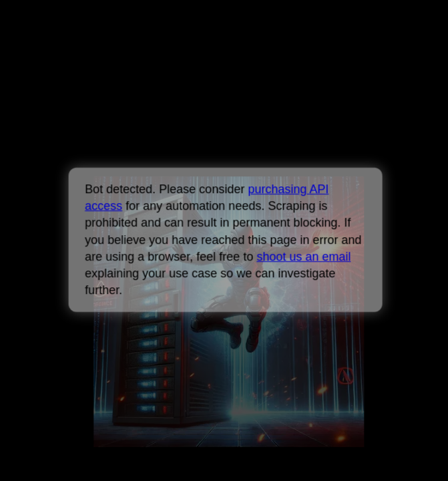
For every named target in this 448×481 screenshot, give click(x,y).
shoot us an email (303, 257)
